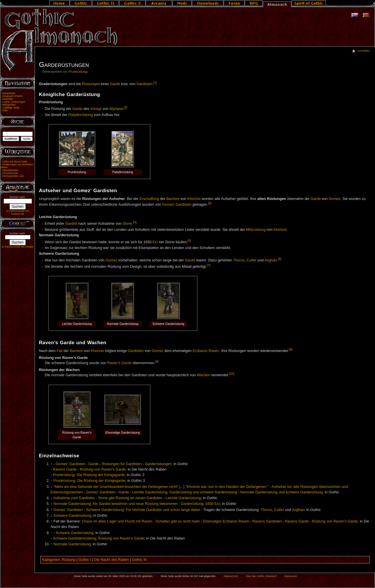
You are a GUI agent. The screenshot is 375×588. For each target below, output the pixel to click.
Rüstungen (91, 84)
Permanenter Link (13, 176)
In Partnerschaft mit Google (18, 247)
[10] (232, 374)
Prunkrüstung (78, 72)
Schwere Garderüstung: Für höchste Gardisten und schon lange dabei (143, 510)
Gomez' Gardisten (177, 205)
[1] (155, 83)
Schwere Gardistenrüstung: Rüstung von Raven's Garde (98, 538)
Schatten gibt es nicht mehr (178, 521)
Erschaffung (149, 199)
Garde (115, 84)
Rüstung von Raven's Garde (103, 469)
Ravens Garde (65, 469)
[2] (126, 107)
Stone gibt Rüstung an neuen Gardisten (130, 498)
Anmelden (363, 51)
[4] (135, 222)
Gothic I (85, 560)
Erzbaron (200, 351)
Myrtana (116, 109)
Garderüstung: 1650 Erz (200, 504)
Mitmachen (9, 105)
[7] (208, 265)
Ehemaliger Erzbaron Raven (226, 521)
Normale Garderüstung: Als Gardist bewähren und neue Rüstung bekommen (115, 504)
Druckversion (10, 173)
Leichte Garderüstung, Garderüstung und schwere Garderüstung (185, 492)
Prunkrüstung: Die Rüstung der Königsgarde (89, 475)
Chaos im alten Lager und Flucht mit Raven (117, 521)
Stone (127, 224)
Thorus (239, 260)
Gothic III (139, 560)
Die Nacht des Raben (112, 560)
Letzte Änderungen (14, 102)
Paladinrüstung (81, 115)
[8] (291, 349)
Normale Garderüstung (72, 544)
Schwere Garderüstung (72, 516)
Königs (96, 109)
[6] (280, 259)
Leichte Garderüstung (183, 498)
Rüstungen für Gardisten (122, 464)
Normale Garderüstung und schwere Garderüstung (281, 492)
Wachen (204, 375)
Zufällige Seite (11, 108)
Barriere (173, 199)
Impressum (291, 576)
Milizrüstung (256, 230)
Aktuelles (8, 99)
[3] (210, 203)
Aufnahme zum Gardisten (74, 498)
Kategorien (51, 560)
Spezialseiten (10, 170)
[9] (157, 362)
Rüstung (69, 560)
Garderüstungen (158, 464)
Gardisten (144, 84)
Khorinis (194, 199)
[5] (189, 241)
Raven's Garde (120, 363)
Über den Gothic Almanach (261, 576)
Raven (214, 351)
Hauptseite (9, 93)
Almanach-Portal (12, 96)
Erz (155, 242)
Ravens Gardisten (267, 521)
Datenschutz (231, 576)
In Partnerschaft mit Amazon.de (18, 212)
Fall (59, 351)
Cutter (252, 260)
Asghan (271, 260)
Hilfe (5, 111)
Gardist (71, 224)
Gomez (334, 199)
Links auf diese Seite (15, 162)
